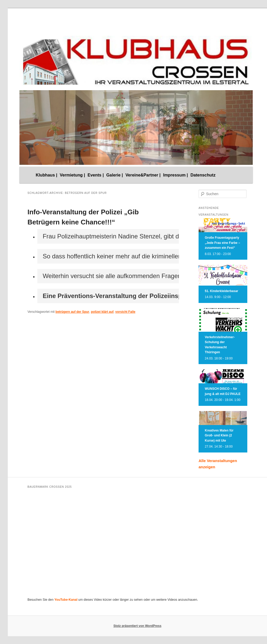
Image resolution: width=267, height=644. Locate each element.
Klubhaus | (47, 175)
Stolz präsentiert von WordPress (137, 626)
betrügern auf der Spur (72, 312)
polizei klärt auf (102, 312)
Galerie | (115, 175)
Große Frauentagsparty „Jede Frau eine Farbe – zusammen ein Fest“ (222, 243)
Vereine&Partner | (143, 175)
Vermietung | (73, 175)
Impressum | (175, 175)
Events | (96, 175)
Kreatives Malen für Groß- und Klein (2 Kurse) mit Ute (219, 436)
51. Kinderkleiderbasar (222, 291)
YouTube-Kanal (66, 600)
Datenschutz (203, 175)
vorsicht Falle (125, 312)
